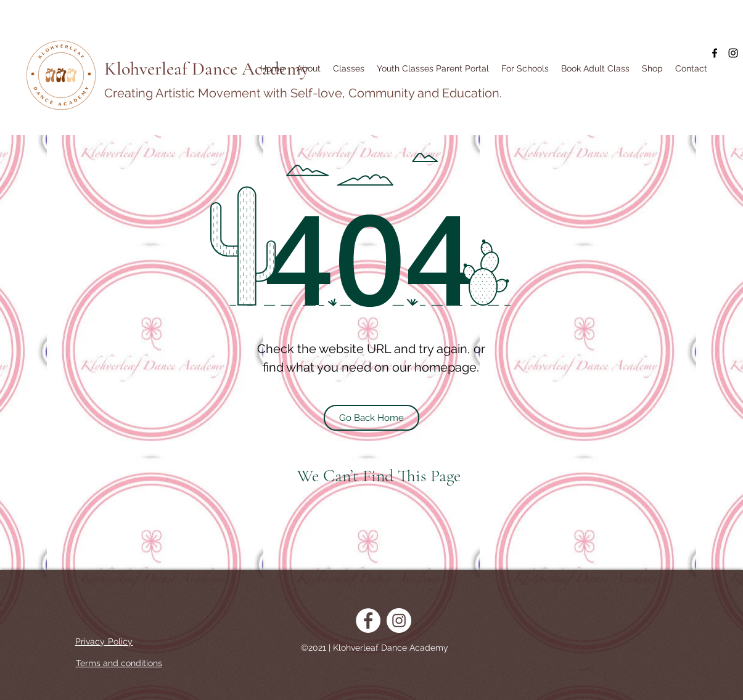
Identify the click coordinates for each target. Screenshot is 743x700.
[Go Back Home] (371, 418)
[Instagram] (733, 53)
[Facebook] (715, 53)
